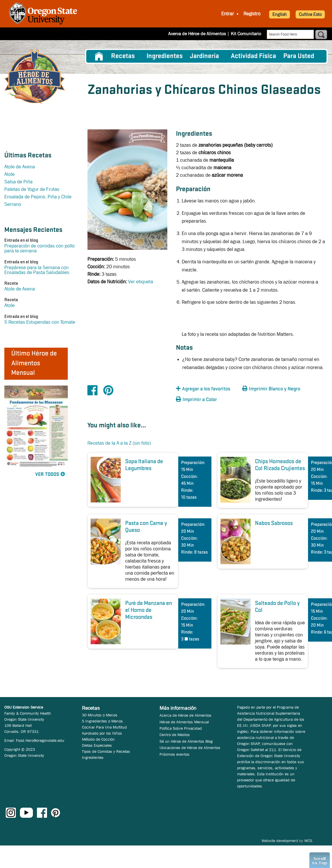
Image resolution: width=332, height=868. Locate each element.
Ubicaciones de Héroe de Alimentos (190, 748)
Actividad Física (253, 56)
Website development (280, 841)
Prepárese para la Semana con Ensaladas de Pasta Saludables (37, 270)
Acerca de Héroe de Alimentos (197, 34)
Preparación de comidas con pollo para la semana (40, 248)
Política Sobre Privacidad (181, 728)
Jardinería (204, 56)
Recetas (123, 56)
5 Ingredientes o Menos (102, 721)
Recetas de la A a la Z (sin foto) (119, 443)
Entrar (228, 14)
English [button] (280, 14)
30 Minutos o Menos (100, 715)
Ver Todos (47, 475)
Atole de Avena (20, 167)
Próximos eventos (175, 754)
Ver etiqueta (141, 282)
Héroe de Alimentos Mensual (184, 722)
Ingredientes (165, 56)
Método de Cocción (98, 739)
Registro (252, 14)
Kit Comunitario (246, 34)
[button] (208, 389)
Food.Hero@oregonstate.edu (40, 740)
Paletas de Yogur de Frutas (32, 189)
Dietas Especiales (97, 745)
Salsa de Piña (18, 182)
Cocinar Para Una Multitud (104, 727)
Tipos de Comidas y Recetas (106, 751)
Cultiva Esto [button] (310, 14)
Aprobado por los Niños (102, 733)
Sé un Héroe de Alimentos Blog (186, 741)
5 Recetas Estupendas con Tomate (40, 322)
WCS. (309, 841)
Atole (10, 174)
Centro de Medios (175, 735)
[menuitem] (99, 56)
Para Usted (299, 56)
